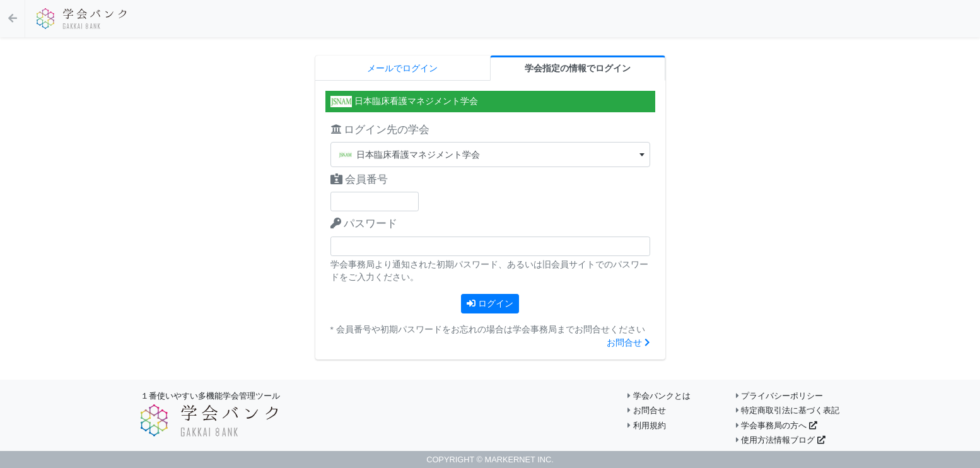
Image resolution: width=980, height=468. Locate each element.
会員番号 (359, 179)
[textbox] (490, 155)
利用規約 (647, 425)
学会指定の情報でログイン (578, 68)
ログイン (490, 303)
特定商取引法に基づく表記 (788, 410)
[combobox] (490, 155)
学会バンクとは (659, 396)
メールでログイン (402, 68)
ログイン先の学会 (380, 130)
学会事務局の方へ (777, 425)
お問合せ (628, 343)
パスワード (364, 224)
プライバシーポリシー (780, 396)
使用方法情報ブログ (781, 440)
